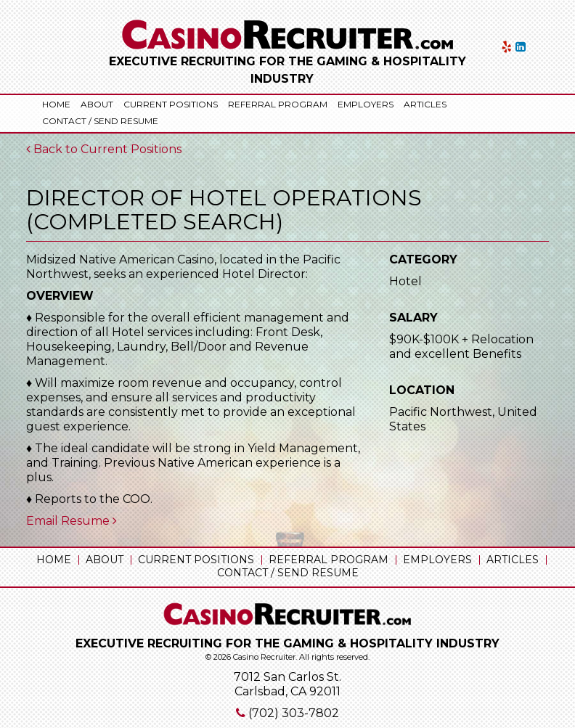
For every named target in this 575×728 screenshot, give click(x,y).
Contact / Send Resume (100, 121)
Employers (366, 104)
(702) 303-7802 (294, 713)
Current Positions (171, 104)
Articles (425, 104)
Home (56, 104)
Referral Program (278, 104)
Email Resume (72, 521)
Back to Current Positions (104, 149)
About (97, 104)
